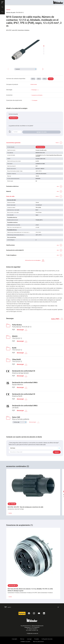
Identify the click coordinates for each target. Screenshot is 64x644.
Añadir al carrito (34, 84)
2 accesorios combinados (37, 95)
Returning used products (38, 642)
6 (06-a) (39, 79)
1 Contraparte (34, 100)
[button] (2, 2)
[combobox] (35, 448)
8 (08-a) (45, 79)
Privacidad (37, 639)
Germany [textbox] (13, 448)
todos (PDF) (55, 319)
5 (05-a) (33, 79)
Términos (22, 639)
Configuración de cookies (47, 639)
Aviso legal (29, 639)
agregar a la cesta (42, 132)
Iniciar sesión (14, 639)
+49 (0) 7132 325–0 (33, 629)
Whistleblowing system (25, 642)
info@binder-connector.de (32, 633)
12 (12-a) (51, 79)
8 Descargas (35, 90)
